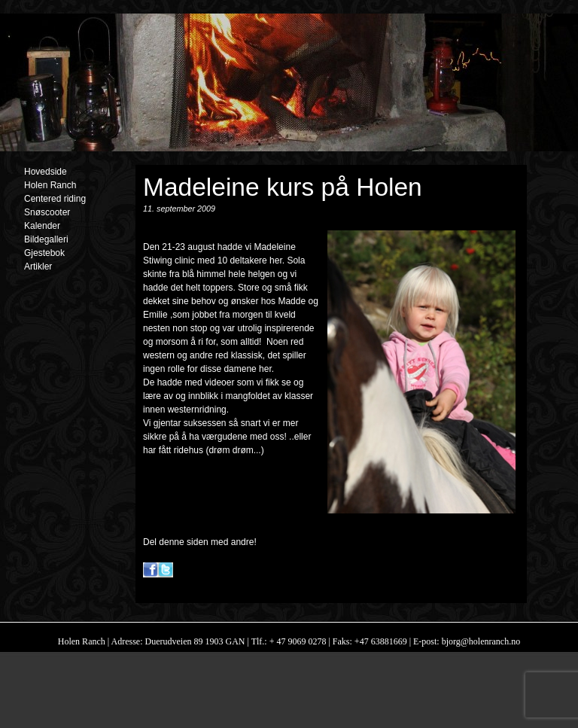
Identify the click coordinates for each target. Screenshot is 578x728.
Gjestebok (44, 253)
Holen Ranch (50, 185)
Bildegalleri (46, 239)
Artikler (38, 267)
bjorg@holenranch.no (480, 641)
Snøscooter (47, 212)
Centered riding (55, 199)
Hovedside (46, 172)
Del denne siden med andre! (200, 542)
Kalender (42, 226)
